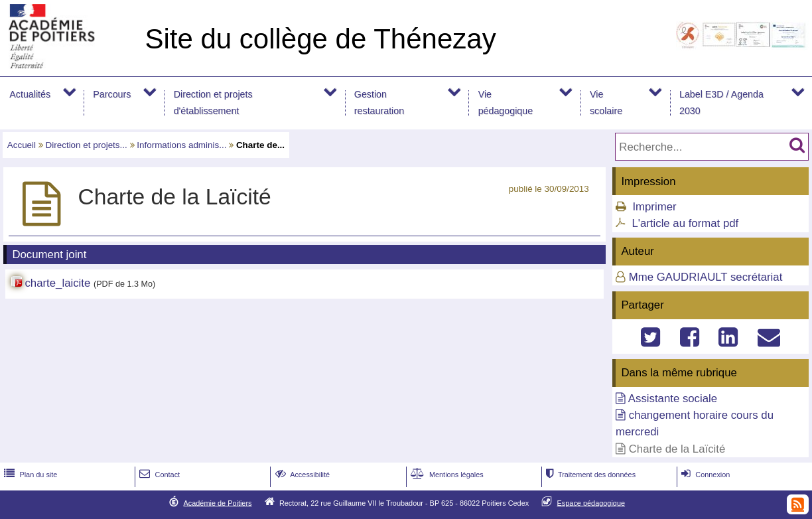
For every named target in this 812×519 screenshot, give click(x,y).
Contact (158, 475)
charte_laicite (57, 283)
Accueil (22, 145)
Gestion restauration (379, 103)
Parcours (112, 94)
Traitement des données (589, 475)
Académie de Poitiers (217, 502)
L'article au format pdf (685, 223)
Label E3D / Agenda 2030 (721, 103)
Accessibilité (302, 475)
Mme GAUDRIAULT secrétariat (706, 277)
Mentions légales (446, 475)
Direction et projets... (87, 145)
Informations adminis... (181, 145)
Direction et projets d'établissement (213, 103)
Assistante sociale (673, 399)
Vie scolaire (606, 103)
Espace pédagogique (591, 502)
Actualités (30, 94)
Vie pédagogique (506, 103)
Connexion (704, 475)
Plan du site (29, 475)
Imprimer (654, 207)
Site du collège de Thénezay (320, 39)
